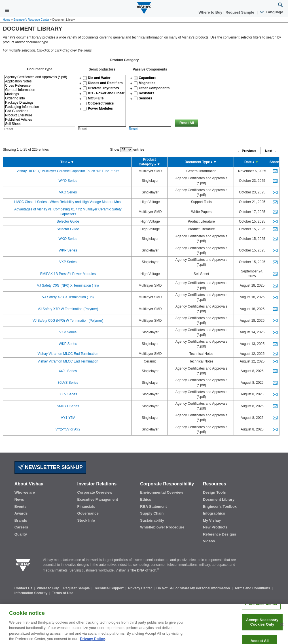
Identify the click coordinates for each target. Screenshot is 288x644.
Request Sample (77, 588)
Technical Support (109, 588)
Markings (40, 94)
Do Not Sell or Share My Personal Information (194, 588)
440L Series (68, 371)
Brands (21, 520)
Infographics (214, 513)
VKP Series (68, 262)
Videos (209, 541)
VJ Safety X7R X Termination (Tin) (68, 297)
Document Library (219, 499)
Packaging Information (40, 107)
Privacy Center (140, 588)
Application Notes (40, 81)
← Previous (247, 151)
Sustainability (152, 520)
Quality (21, 534)
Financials (86, 507)
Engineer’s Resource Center (31, 20)
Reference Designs (220, 534)
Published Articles (40, 120)
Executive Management (98, 499)
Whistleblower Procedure (162, 527)
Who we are (25, 492)
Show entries (127, 150)
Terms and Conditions (253, 588)
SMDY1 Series (68, 406)
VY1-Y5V (68, 418)
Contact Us (24, 588)
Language (272, 12)
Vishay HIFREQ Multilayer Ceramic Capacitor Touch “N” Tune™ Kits (68, 171)
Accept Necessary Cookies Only (262, 626)
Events (21, 507)
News (19, 499)
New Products (215, 527)
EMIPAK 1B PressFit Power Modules (68, 274)
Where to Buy (211, 12)
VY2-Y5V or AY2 (68, 429)
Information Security (31, 593)
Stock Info (86, 520)
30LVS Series (68, 383)
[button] (80, 78)
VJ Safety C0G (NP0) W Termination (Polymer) (68, 321)
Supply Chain (152, 513)
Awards (21, 513)
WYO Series (68, 181)
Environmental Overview (162, 492)
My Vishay (212, 520)
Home (7, 20)
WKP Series (68, 250)
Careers (21, 527)
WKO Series (68, 239)
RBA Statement (153, 507)
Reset (82, 129)
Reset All (187, 123)
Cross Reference (40, 86)
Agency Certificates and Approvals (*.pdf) (40, 77)
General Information (40, 90)
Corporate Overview (95, 492)
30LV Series (68, 394)
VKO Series (68, 192)
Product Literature (40, 115)
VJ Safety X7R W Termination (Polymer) (68, 309)
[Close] (282, 628)
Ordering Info (40, 98)
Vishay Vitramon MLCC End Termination (68, 354)
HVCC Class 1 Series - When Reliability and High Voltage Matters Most (68, 202)
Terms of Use (63, 593)
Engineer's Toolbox (220, 507)
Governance (88, 513)
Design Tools (214, 492)
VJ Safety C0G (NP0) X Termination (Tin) (68, 285)
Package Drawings (40, 103)
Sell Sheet (40, 124)
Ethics (146, 499)
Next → (271, 151)
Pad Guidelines (40, 111)
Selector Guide (68, 221)
